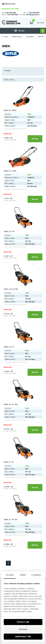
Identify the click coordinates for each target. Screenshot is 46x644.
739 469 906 (34, 13)
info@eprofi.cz (33, 15)
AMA (29, 114)
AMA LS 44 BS (11, 289)
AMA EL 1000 (10, 110)
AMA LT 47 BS (11, 520)
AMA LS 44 (9, 231)
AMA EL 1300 (10, 171)
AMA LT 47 (9, 462)
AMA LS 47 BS (11, 404)
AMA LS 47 (9, 347)
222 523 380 (11, 13)
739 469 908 (13, 15)
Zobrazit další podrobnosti (16, 129)
